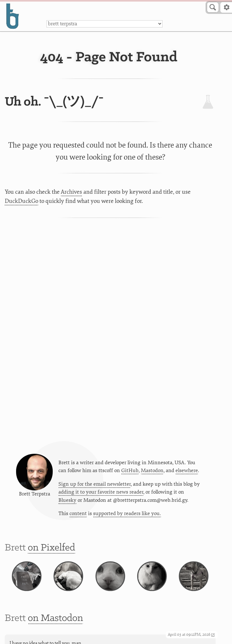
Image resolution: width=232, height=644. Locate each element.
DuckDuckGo (21, 201)
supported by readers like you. (127, 513)
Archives (71, 192)
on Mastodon (55, 618)
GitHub (130, 471)
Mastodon (152, 471)
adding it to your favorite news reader (101, 492)
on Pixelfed (51, 548)
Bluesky (67, 500)
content (78, 513)
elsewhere (187, 471)
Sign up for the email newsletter (95, 484)
